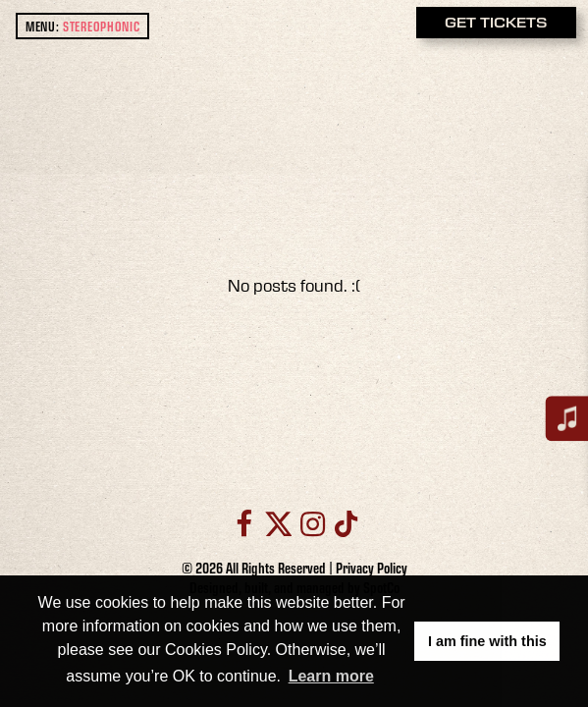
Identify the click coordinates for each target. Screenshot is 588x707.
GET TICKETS (496, 22)
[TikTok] (345, 524)
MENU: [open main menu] (83, 27)
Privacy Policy (372, 568)
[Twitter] (279, 524)
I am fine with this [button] (487, 641)
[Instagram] (313, 524)
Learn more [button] (331, 676)
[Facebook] (244, 524)
